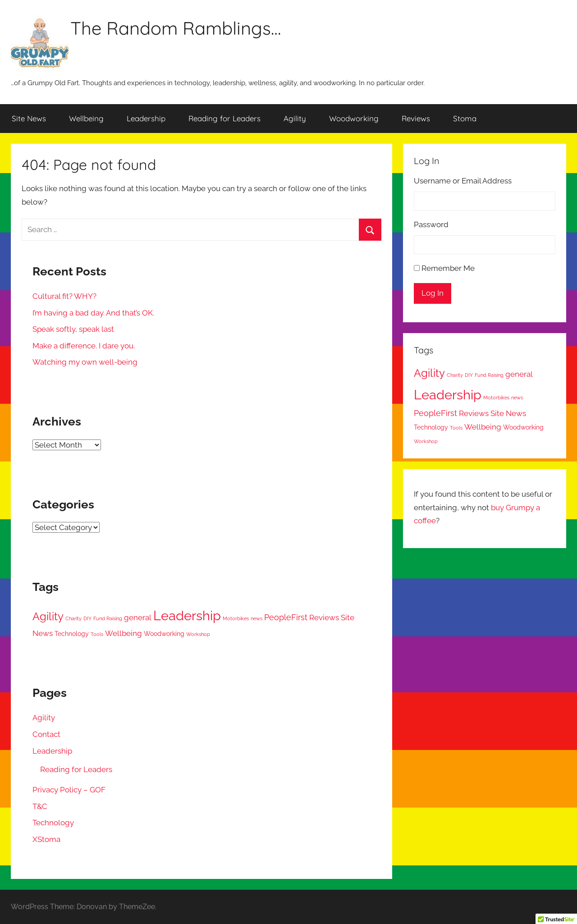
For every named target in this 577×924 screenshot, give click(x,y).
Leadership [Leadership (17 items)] (187, 615)
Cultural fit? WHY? (64, 296)
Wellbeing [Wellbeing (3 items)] (124, 633)
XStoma (46, 839)
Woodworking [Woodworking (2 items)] (164, 634)
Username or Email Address (463, 181)
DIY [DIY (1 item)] (87, 618)
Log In (433, 293)
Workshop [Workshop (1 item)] (198, 634)
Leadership (146, 118)
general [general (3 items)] (138, 618)
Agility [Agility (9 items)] (48, 616)
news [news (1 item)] (256, 618)
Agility (295, 118)
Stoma (465, 118)
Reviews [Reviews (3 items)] (324, 618)
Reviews (416, 118)
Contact (46, 734)
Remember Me (448, 268)
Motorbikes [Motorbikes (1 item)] (236, 618)
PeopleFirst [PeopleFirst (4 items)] (286, 617)
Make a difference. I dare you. (84, 346)
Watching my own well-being (85, 362)
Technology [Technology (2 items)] (72, 634)
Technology (53, 823)
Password (431, 224)
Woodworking (354, 118)
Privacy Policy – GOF (69, 790)
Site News (29, 118)
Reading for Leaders (224, 118)
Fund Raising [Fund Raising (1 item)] (108, 618)
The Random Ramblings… (176, 28)
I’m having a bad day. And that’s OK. (93, 313)
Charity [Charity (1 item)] (73, 618)
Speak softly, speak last (73, 329)
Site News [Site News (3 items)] (508, 413)
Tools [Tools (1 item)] (97, 634)
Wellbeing (86, 118)
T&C (40, 806)
